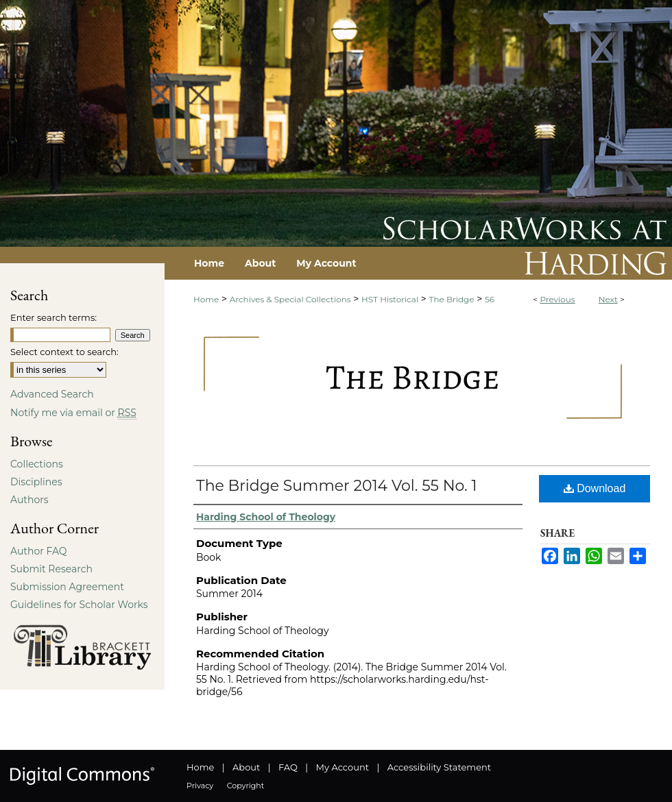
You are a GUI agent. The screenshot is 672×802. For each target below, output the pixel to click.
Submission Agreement (67, 587)
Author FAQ (39, 551)
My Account (343, 767)
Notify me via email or (73, 413)
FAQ (288, 767)
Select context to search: (64, 352)
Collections (37, 464)
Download (595, 488)
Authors (29, 500)
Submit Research (51, 569)
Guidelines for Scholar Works (79, 605)
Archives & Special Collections (290, 299)
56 (490, 299)
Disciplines (36, 482)
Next (608, 299)
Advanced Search (52, 394)
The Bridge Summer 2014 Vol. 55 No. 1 (336, 486)
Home (206, 299)
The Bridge (452, 299)
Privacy (200, 786)
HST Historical (390, 299)
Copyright (245, 786)
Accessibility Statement (439, 767)
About (246, 767)
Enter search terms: (53, 317)
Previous (557, 299)
